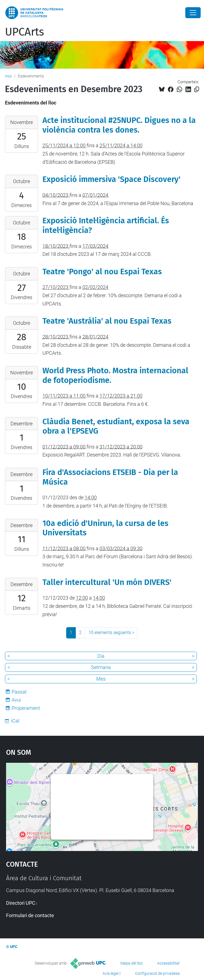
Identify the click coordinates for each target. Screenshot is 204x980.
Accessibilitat (168, 963)
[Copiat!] (197, 89)
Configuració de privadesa (157, 973)
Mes (101, 679)
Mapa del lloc (132, 963)
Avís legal (111, 973)
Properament (26, 708)
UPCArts (25, 32)
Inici (8, 76)
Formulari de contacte (30, 915)
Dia (101, 656)
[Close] (193, 13)
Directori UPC (21, 903)
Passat (19, 692)
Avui (16, 700)
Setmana (101, 667)
